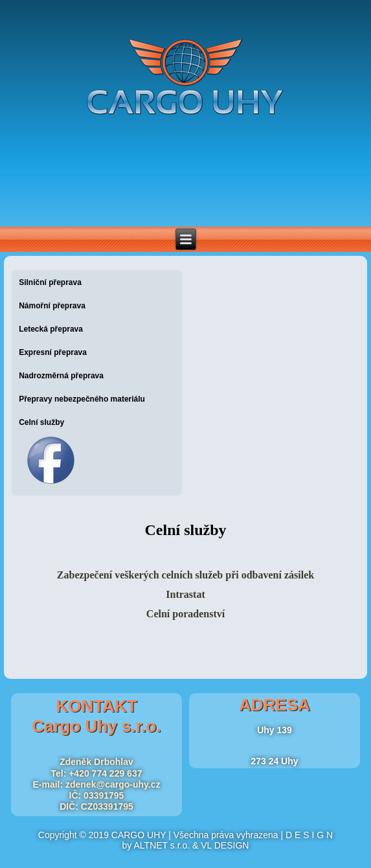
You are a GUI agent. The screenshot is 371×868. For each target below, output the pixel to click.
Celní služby (41, 422)
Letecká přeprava (51, 329)
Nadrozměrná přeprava (61, 376)
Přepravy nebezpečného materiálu (82, 399)
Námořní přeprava (52, 306)
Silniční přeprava (50, 282)
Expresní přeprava (53, 352)
